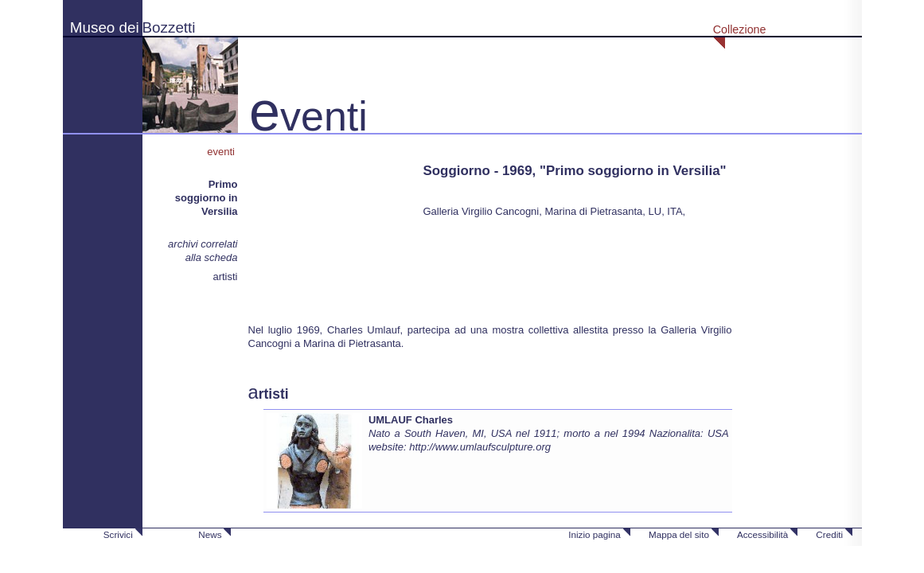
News (210, 534)
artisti (225, 277)
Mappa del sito (679, 534)
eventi (222, 152)
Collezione (740, 29)
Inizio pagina (595, 534)
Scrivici (118, 534)
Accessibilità (762, 534)
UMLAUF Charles (411, 420)
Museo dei (105, 27)
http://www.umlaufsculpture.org (480, 447)
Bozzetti (169, 27)
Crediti (829, 534)
